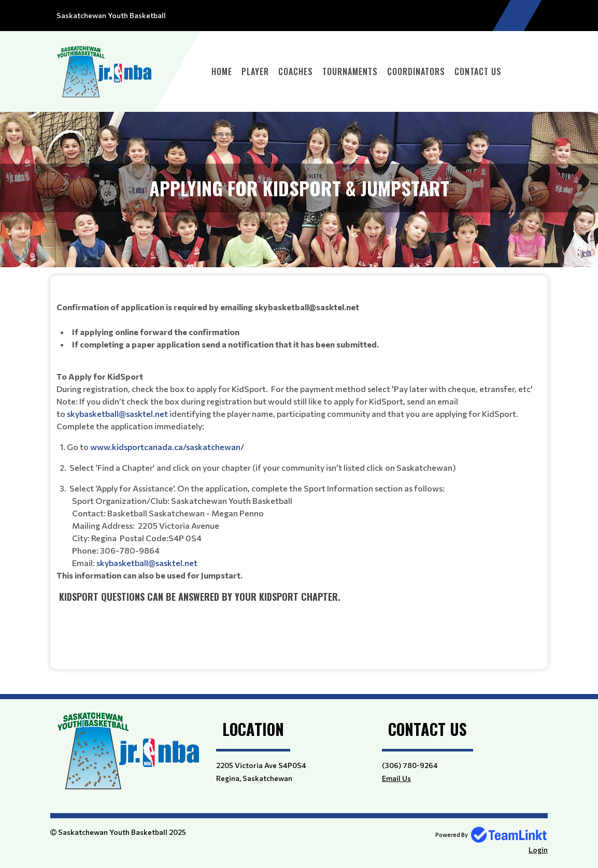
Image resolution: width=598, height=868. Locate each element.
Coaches (296, 71)
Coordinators (416, 71)
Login (538, 850)
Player (255, 71)
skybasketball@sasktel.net (117, 414)
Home (222, 71)
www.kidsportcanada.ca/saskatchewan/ (167, 447)
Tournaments (350, 71)
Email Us (396, 778)
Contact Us (478, 71)
